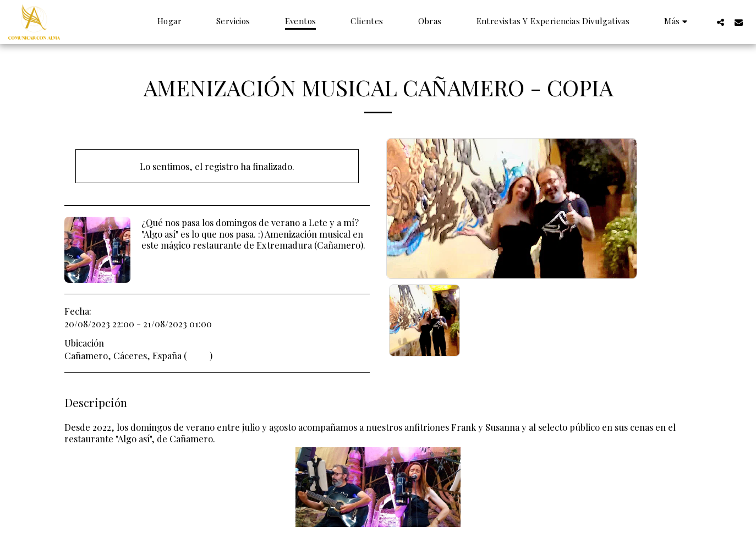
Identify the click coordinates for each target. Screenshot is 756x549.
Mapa (198, 355)
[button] (721, 22)
